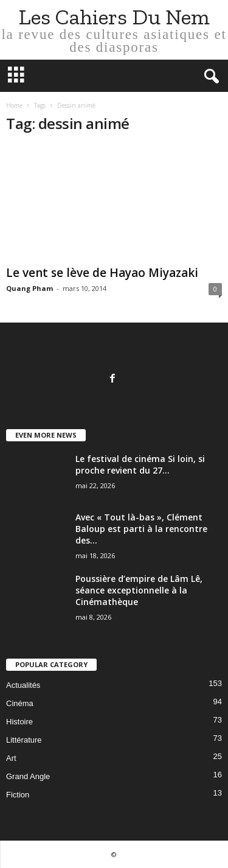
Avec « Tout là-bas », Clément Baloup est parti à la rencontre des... (141, 529)
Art (11, 758)
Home (14, 105)
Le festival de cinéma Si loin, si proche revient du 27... (140, 464)
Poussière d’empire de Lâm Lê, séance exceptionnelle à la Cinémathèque (139, 590)
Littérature (24, 740)
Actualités (23, 685)
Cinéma (20, 703)
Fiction (18, 795)
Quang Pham (29, 288)
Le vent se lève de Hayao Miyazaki (102, 273)
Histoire (19, 722)
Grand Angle (28, 776)
